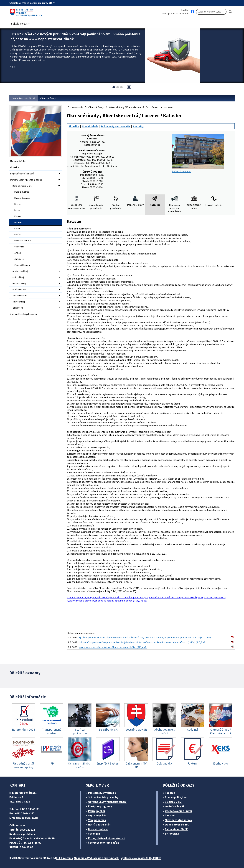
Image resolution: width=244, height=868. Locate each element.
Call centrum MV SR (176, 829)
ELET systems (65, 858)
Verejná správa (97, 820)
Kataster (169, 107)
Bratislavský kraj (20, 271)
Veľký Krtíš (19, 247)
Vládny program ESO (177, 825)
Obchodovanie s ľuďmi (178, 811)
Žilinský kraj (18, 308)
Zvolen (18, 253)
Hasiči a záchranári (99, 825)
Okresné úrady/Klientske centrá (107, 802)
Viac (12, 67)
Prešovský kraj (19, 289)
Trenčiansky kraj (20, 296)
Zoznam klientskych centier (24, 314)
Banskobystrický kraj (22, 186)
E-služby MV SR (174, 802)
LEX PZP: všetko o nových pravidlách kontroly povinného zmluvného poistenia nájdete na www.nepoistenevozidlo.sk (75, 36)
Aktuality (14, 167)
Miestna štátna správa (178, 820)
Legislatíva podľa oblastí (22, 174)
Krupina (18, 216)
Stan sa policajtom (176, 797)
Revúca (18, 234)
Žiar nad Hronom (22, 265)
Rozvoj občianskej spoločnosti (106, 838)
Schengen (94, 834)
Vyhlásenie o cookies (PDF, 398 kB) (141, 858)
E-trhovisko (172, 834)
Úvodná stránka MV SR (24, 98)
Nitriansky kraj (19, 283)
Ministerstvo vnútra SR (102, 793)
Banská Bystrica (22, 192)
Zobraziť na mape (198, 153)
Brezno (18, 204)
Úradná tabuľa (90, 126)
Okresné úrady (48, 98)
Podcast (170, 793)
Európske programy (100, 806)
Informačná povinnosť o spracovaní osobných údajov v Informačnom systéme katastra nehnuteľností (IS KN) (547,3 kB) (143, 642)
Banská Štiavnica (22, 198)
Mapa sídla (80, 858)
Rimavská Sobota (23, 241)
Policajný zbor (97, 811)
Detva (17, 210)
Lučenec (18, 222)
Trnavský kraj (19, 302)
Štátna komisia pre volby (103, 797)
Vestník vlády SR (175, 806)
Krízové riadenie (98, 829)
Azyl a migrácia (97, 815)
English (185, 10)
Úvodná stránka (18, 161)
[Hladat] (231, 12)
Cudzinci (170, 815)
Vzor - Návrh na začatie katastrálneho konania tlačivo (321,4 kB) (113, 647)
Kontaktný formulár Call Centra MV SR (32, 838)
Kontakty (138, 126)
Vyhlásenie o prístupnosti (104, 858)
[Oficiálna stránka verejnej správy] (43, 3)
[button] (21, 23)
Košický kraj (18, 277)
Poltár (17, 228)
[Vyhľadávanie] (211, 12)
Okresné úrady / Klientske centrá (26, 180)
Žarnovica (19, 259)
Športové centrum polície (104, 843)
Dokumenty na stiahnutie (116, 126)
